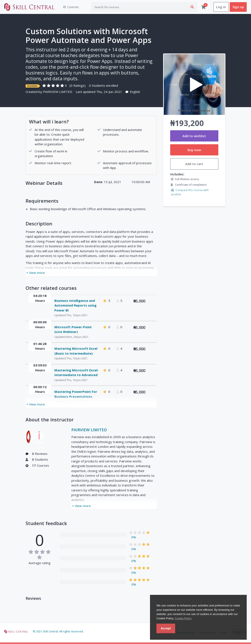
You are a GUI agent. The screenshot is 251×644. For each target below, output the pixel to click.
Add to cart (194, 164)
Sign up (238, 7)
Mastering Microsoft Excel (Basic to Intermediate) (76, 351)
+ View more (36, 273)
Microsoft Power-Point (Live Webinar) (73, 329)
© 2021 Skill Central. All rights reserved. (58, 631)
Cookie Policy (183, 618)
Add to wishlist (194, 136)
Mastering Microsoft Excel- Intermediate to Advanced (77, 373)
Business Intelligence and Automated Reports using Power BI (75, 305)
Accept (166, 628)
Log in (221, 7)
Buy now (194, 150)
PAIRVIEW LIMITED (58, 92)
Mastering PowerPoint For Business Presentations (76, 394)
